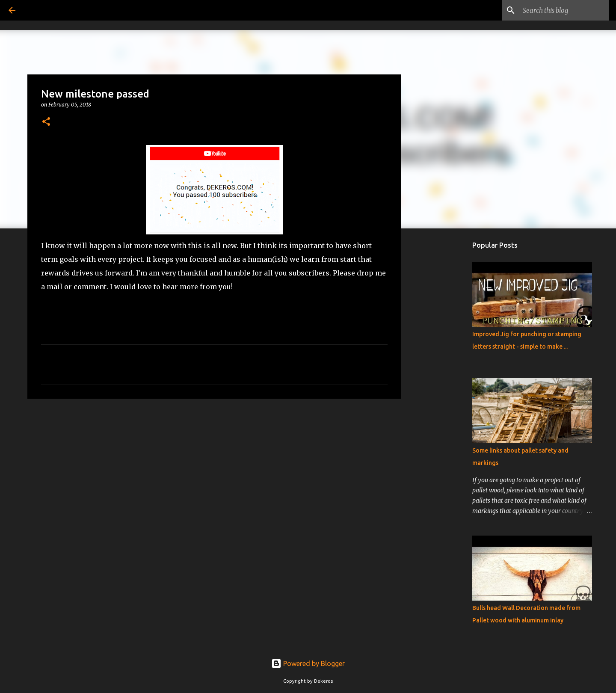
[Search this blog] (564, 10)
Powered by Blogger (308, 663)
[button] (46, 122)
